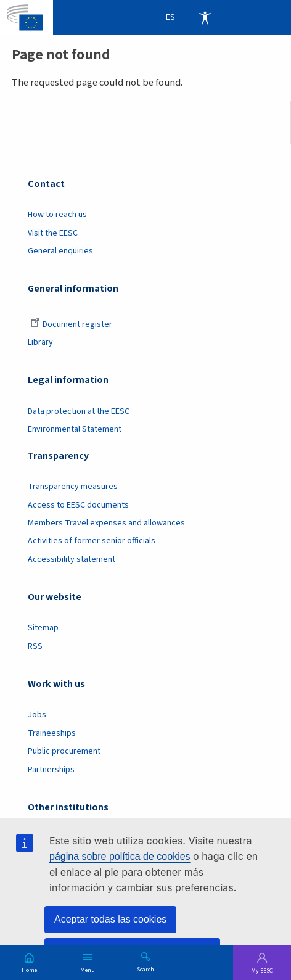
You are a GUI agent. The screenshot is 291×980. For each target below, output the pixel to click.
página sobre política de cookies (120, 856)
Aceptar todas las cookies (110, 919)
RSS (35, 646)
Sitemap (43, 628)
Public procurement (64, 751)
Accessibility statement (72, 559)
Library (40, 342)
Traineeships (52, 733)
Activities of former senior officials (92, 541)
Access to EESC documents (78, 505)
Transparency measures (73, 487)
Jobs (37, 715)
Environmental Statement (75, 429)
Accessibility (205, 17)
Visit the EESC (53, 233)
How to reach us (57, 215)
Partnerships (51, 770)
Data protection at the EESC (79, 411)
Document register (71, 324)
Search (145, 969)
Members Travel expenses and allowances (106, 523)
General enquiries (60, 251)
